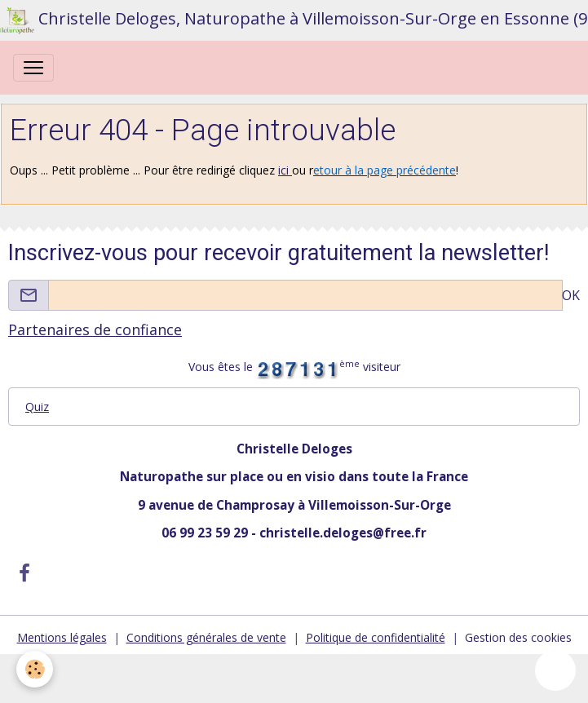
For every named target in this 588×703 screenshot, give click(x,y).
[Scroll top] (555, 670)
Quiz (37, 407)
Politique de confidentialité (376, 637)
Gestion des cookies (518, 637)
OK (571, 295)
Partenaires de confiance (95, 329)
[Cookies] (35, 669)
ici (285, 170)
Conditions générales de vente (206, 637)
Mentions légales (62, 637)
